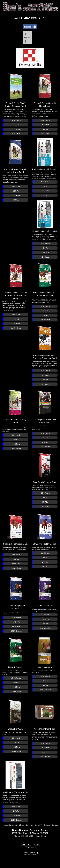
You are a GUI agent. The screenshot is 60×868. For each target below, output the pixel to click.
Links (32, 825)
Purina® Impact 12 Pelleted (45, 154)
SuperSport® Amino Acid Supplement (45, 406)
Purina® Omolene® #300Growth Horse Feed (45, 279)
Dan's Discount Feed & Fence (33, 845)
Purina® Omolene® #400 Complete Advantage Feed (45, 342)
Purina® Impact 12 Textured (45, 216)
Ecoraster (47, 825)
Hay (27, 825)
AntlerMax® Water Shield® (15, 777)
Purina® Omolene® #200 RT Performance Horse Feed (15, 281)
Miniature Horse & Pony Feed (15, 406)
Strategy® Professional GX (15, 529)
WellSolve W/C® (15, 714)
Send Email (41, 836)
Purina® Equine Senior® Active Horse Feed (15, 156)
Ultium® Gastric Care (45, 591)
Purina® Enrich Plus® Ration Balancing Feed (15, 90)
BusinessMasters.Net (31, 855)
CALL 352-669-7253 (30, 18)
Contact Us (39, 825)
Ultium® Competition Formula (15, 592)
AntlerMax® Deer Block (45, 714)
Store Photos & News (17, 825)
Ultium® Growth (15, 652)
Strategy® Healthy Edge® (45, 529)
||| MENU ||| (27, 38)
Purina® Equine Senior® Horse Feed (45, 90)
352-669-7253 (27, 836)
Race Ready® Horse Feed (45, 467)
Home (6, 825)
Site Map (55, 825)
